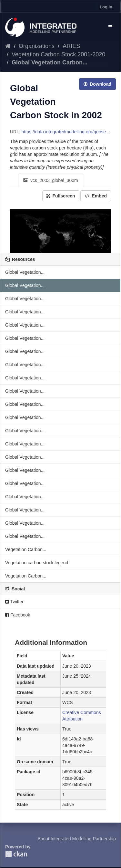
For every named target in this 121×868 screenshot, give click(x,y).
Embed (96, 196)
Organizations (37, 46)
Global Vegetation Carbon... (50, 62)
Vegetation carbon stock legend (37, 563)
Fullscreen (61, 196)
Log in (106, 7)
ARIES (71, 46)
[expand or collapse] (110, 27)
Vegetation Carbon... (26, 549)
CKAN (16, 854)
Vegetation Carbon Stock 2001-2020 (58, 54)
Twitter (14, 602)
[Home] (8, 46)
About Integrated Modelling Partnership (77, 839)
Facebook (18, 615)
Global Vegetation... (25, 272)
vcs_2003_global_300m (51, 180)
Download (97, 84)
